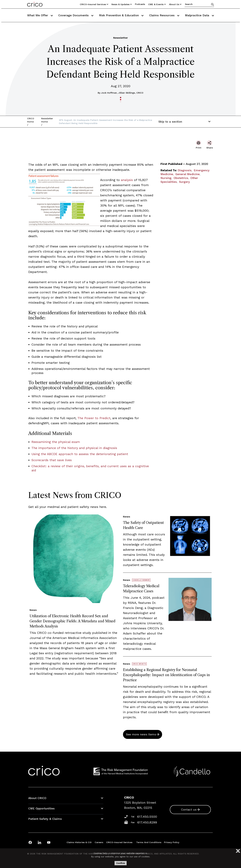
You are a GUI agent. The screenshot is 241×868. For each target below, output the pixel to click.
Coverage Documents (76, 15)
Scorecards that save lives (52, 460)
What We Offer (40, 15)
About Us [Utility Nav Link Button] (175, 4)
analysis (127, 180)
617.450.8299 (147, 822)
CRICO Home (31, 120)
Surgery (184, 182)
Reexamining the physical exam (56, 442)
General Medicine (187, 174)
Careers (99, 842)
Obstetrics (181, 178)
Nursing (166, 178)
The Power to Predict (94, 418)
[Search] (213, 4)
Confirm (121, 863)
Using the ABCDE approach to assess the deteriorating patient (80, 454)
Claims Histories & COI (79, 842)
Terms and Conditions (149, 842)
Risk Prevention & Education (121, 15)
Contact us (189, 810)
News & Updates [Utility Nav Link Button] (122, 4)
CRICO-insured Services (119, 842)
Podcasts (140, 4)
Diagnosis (185, 170)
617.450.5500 (147, 817)
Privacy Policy (172, 842)
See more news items (141, 734)
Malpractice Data (199, 15)
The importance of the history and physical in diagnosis (74, 448)
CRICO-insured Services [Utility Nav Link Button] (94, 4)
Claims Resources (164, 15)
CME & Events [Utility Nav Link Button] (157, 4)
